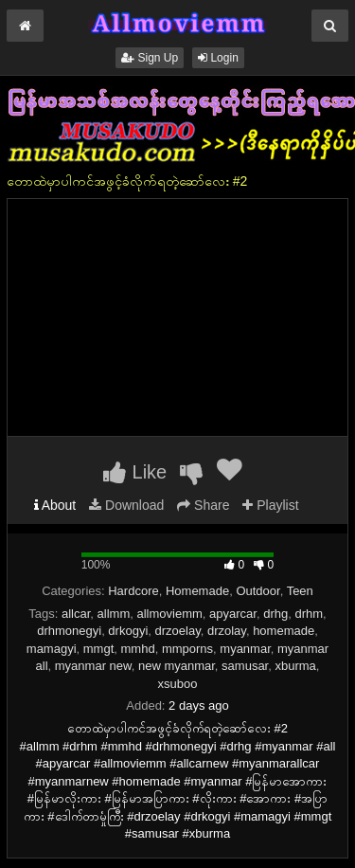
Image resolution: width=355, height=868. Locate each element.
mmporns (187, 649)
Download (126, 505)
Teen (300, 591)
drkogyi (128, 631)
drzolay (227, 631)
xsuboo (178, 684)
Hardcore (133, 591)
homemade (284, 631)
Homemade (197, 591)
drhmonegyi (69, 631)
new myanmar (177, 666)
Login (218, 58)
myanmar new (93, 666)
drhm (309, 614)
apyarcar (233, 614)
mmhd (138, 649)
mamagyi (52, 649)
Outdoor (257, 591)
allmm (114, 614)
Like (135, 472)
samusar (245, 666)
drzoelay (178, 631)
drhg (275, 614)
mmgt (99, 649)
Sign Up (150, 58)
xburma (295, 666)
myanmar (245, 649)
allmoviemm (169, 614)
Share (203, 505)
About (55, 505)
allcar (76, 614)
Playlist (270, 505)
